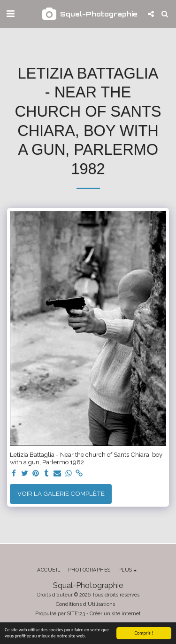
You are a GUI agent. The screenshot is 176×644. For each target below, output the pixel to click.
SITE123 (76, 613)
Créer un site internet (115, 613)
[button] (10, 14)
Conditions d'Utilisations (85, 604)
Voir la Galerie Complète (61, 493)
